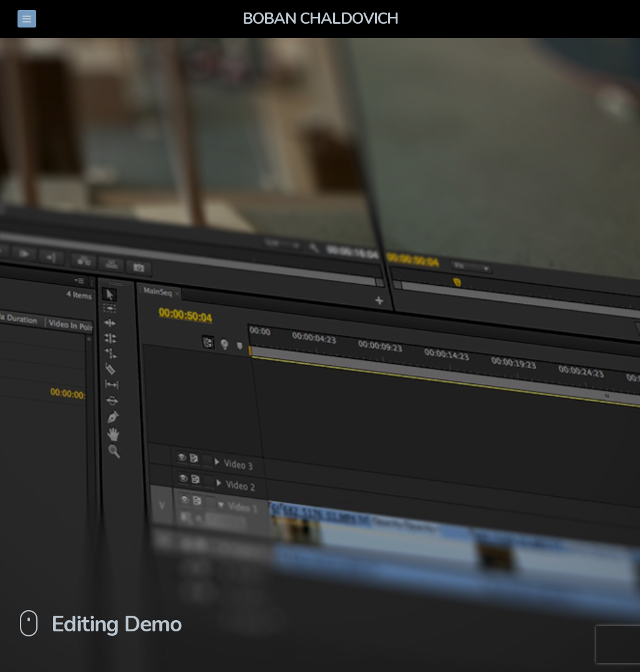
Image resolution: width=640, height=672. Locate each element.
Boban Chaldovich (320, 19)
